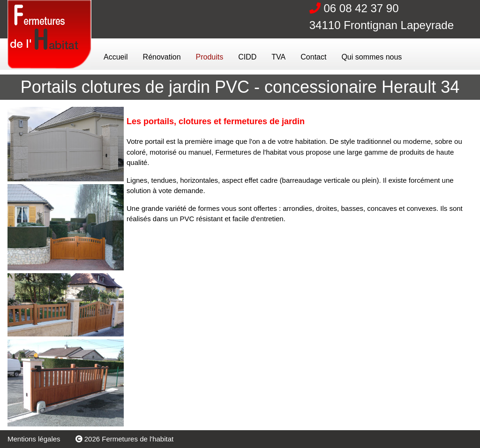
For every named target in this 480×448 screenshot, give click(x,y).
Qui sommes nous (371, 57)
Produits (210, 57)
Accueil (116, 57)
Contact (313, 57)
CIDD (247, 57)
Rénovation (162, 57)
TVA (278, 57)
